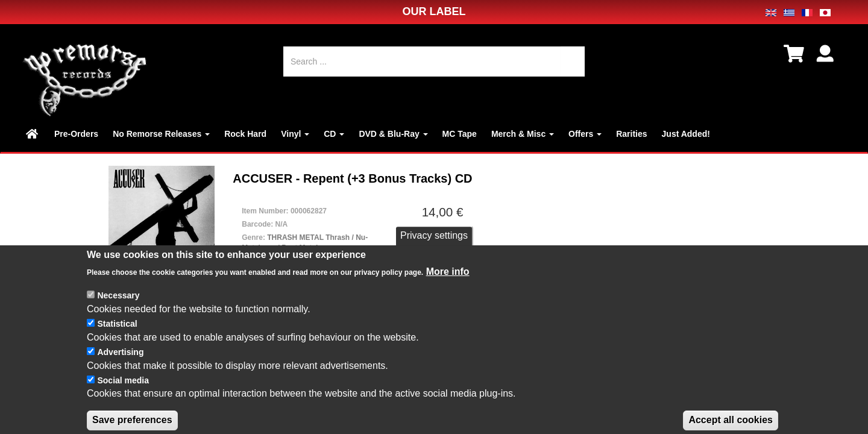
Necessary (118, 332)
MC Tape (460, 134)
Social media (123, 417)
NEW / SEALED (307, 262)
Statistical (117, 360)
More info (448, 308)
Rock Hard (245, 134)
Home (33, 134)
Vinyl (295, 134)
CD (334, 134)
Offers (585, 134)
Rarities (631, 134)
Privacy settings (434, 272)
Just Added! (686, 134)
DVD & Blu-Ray (393, 134)
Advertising (120, 388)
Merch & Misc (523, 134)
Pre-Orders (76, 134)
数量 (428, 254)
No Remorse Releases (161, 134)
